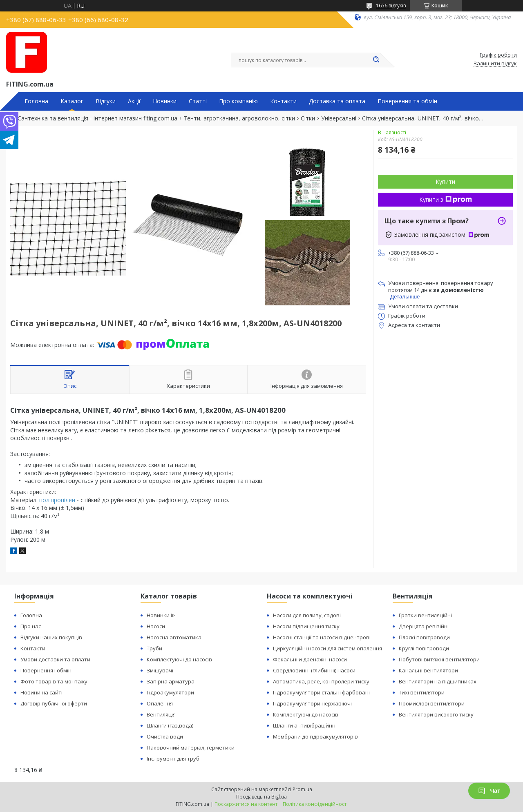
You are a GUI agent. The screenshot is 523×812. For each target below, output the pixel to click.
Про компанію (238, 101)
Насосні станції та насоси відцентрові (322, 637)
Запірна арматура (171, 681)
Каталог (72, 101)
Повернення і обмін (46, 670)
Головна (36, 101)
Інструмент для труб (173, 759)
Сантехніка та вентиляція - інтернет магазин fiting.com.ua (97, 118)
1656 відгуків (391, 6)
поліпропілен (57, 500)
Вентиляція (161, 714)
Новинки (165, 101)
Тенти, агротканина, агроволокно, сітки (239, 118)
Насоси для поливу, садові (307, 615)
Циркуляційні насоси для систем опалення (327, 648)
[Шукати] (376, 60)
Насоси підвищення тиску (306, 626)
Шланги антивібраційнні (305, 725)
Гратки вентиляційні (425, 615)
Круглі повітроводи (424, 648)
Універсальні (339, 118)
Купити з (446, 199)
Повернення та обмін (407, 101)
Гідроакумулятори (170, 692)
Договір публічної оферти (54, 703)
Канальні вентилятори (428, 670)
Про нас (31, 626)
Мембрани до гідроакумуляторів (315, 736)
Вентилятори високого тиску (436, 714)
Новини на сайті (41, 692)
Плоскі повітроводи (424, 637)
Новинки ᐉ (161, 615)
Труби (154, 648)
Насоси (156, 626)
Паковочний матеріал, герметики (191, 747)
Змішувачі (160, 670)
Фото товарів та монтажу (54, 681)
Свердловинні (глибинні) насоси (314, 670)
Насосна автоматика (174, 637)
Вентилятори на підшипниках (438, 681)
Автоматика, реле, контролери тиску (321, 681)
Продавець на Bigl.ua (261, 797)
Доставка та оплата (337, 101)
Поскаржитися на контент (246, 804)
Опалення (160, 703)
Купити (445, 181)
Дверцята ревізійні (424, 626)
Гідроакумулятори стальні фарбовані (321, 692)
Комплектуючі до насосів (179, 659)
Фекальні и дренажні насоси (310, 659)
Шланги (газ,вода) (170, 725)
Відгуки (106, 101)
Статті (198, 101)
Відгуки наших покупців (51, 637)
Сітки (308, 118)
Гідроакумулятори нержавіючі (312, 703)
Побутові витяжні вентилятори (439, 659)
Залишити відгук (495, 64)
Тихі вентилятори (422, 692)
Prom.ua (302, 789)
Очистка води (165, 736)
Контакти (283, 101)
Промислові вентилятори (432, 703)
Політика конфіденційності (315, 804)
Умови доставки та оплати (55, 659)
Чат (489, 791)
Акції (134, 101)
